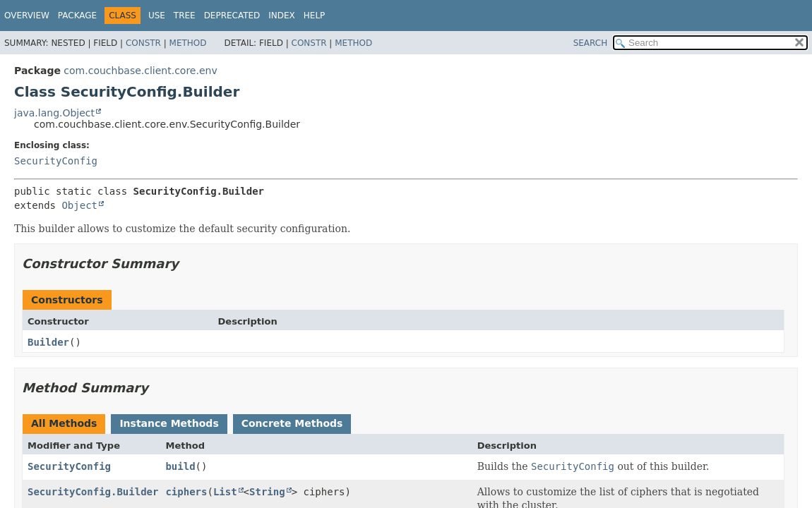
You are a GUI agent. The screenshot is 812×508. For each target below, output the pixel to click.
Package (77, 16)
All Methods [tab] (64, 423)
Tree (185, 16)
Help (315, 16)
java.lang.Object (54, 113)
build (180, 466)
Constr (143, 43)
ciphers (186, 492)
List (225, 492)
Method (188, 43)
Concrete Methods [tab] (292, 423)
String (267, 492)
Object (79, 205)
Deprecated (232, 16)
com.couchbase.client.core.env (140, 71)
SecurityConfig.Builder (93, 492)
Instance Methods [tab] (169, 423)
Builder (48, 342)
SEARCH (591, 43)
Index (282, 16)
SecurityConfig (56, 161)
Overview (27, 16)
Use (157, 16)
